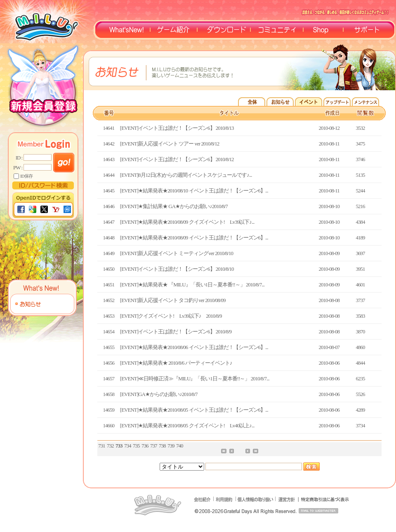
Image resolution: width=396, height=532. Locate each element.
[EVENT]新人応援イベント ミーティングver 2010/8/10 (177, 253)
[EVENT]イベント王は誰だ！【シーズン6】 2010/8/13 (177, 128)
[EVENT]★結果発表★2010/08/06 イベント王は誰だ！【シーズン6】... (194, 347)
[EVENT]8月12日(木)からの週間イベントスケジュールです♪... (186, 175)
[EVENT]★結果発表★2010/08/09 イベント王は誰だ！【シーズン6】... (194, 238)
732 (110, 446)
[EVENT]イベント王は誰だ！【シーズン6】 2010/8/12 (177, 159)
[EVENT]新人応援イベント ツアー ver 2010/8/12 (170, 144)
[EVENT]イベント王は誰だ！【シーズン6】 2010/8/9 (176, 332)
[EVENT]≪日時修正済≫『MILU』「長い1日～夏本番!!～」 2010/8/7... (195, 378)
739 (171, 446)
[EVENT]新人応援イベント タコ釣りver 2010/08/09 (173, 300)
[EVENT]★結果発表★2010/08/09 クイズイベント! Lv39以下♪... (187, 222)
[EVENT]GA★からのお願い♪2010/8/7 (159, 394)
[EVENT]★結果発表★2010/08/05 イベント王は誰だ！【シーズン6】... (194, 410)
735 (136, 446)
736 (145, 446)
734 (128, 446)
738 (162, 446)
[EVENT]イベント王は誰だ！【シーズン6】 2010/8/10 (177, 269)
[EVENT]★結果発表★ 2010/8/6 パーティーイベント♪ (176, 363)
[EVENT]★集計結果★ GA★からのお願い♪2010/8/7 (174, 206)
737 (154, 446)
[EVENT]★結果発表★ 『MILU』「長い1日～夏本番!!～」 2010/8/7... (192, 285)
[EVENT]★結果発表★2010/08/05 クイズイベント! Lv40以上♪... (187, 425)
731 (102, 446)
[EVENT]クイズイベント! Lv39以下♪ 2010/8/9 (171, 316)
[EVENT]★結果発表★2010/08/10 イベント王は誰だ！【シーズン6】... (194, 191)
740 (180, 446)
